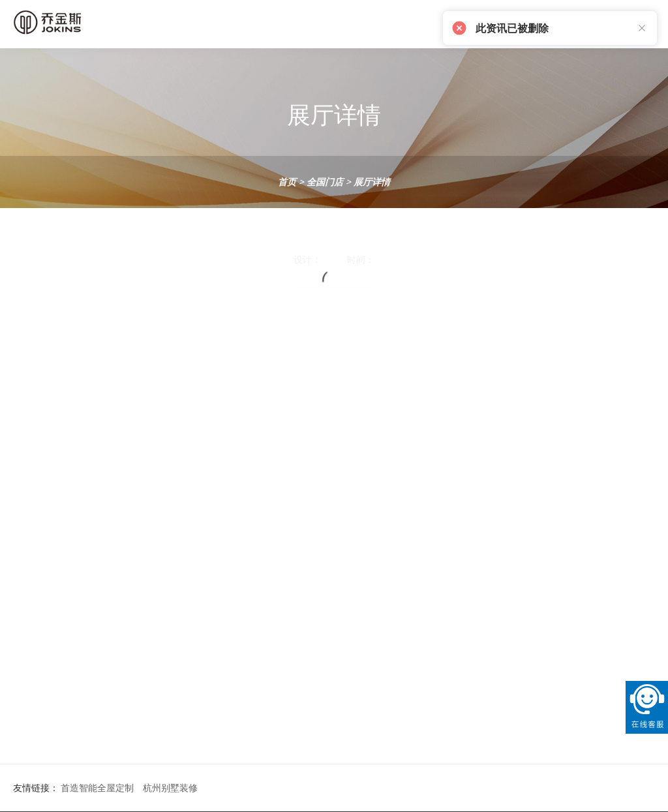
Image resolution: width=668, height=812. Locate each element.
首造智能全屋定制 (97, 788)
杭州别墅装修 (170, 788)
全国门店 (325, 182)
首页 (287, 182)
